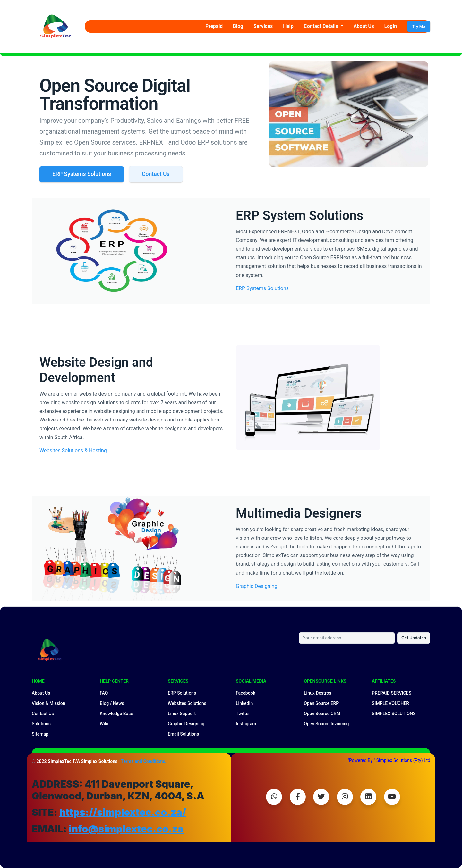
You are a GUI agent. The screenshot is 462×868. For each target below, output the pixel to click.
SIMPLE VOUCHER (390, 703)
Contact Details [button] (322, 26)
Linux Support (182, 714)
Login (391, 26)
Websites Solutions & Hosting (73, 451)
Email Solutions (183, 734)
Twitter (243, 714)
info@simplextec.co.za (126, 829)
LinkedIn (244, 703)
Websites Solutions (187, 703)
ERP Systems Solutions (82, 174)
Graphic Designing (257, 586)
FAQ (104, 693)
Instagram (246, 724)
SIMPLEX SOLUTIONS (394, 714)
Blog (238, 26)
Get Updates (414, 638)
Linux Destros (318, 693)
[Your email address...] (347, 638)
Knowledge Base (116, 714)
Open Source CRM (322, 714)
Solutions (41, 724)
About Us (364, 26)
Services (263, 26)
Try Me (419, 26)
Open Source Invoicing (326, 724)
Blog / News (112, 703)
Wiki (104, 724)
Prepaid (214, 26)
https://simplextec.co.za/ (123, 812)
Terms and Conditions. (143, 761)
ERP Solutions (182, 693)
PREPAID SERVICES (392, 693)
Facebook (246, 693)
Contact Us (156, 174)
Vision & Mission (49, 703)
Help (288, 26)
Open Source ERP (321, 703)
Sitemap (40, 734)
